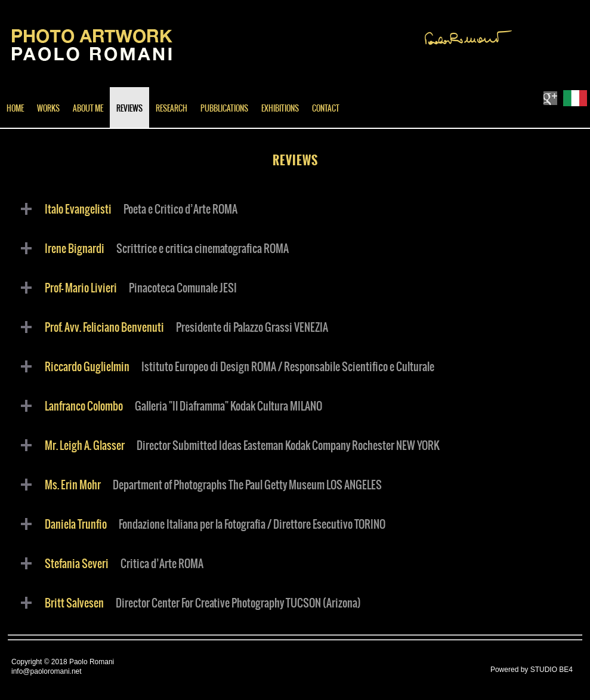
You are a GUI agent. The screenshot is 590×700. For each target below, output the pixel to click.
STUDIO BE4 (552, 670)
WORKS (48, 109)
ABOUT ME (88, 109)
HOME (15, 109)
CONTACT (326, 109)
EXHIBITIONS (280, 109)
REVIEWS (129, 109)
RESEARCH (172, 109)
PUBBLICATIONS (224, 109)
